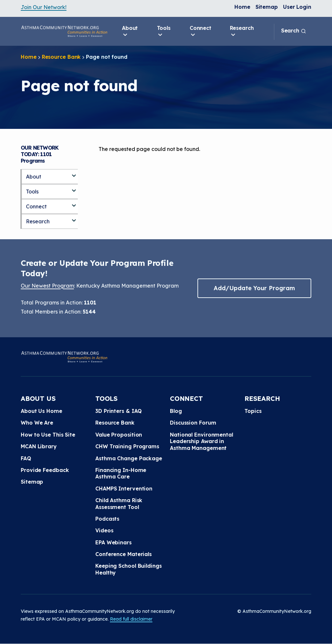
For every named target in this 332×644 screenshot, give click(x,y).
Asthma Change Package (129, 458)
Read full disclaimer (131, 619)
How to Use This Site (48, 435)
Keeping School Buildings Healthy (129, 569)
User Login (297, 7)
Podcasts (107, 519)
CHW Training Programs (127, 446)
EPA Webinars (113, 542)
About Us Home (41, 411)
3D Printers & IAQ (119, 411)
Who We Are (37, 423)
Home (242, 7)
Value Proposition (119, 435)
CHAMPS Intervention (124, 489)
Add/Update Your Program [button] (254, 288)
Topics (253, 411)
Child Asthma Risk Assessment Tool (119, 503)
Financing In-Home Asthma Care (121, 473)
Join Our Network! (44, 7)
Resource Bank (61, 57)
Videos (104, 530)
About (130, 31)
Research (242, 31)
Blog (176, 411)
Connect (201, 31)
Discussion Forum (193, 423)
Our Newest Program (47, 286)
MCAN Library (39, 446)
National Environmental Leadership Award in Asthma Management (202, 441)
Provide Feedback (45, 470)
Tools (164, 31)
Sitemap (267, 7)
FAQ (26, 458)
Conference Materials (124, 554)
